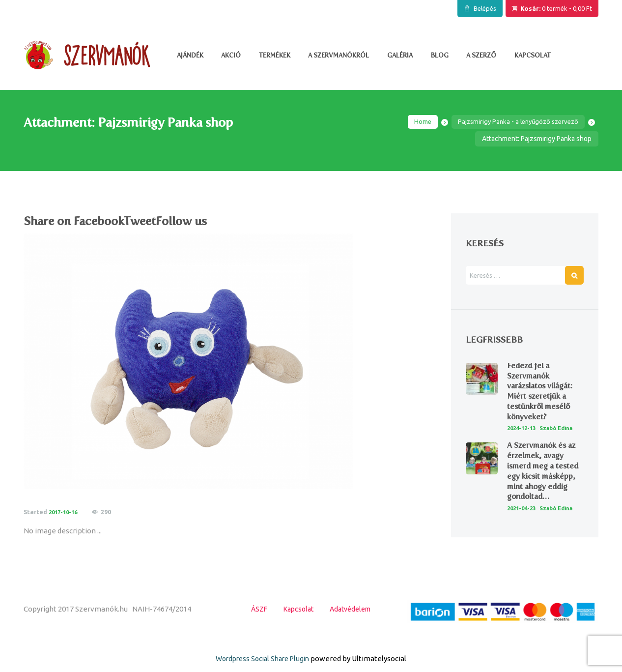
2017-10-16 (65, 513)
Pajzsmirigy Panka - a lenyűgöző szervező (514, 122)
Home (414, 122)
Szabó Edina (562, 429)
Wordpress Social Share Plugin (263, 666)
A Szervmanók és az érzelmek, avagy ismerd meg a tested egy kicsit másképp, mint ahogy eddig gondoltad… (544, 481)
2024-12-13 (523, 429)
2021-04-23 (523, 518)
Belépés (485, 8)
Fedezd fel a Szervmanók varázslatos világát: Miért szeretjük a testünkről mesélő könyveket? (541, 392)
